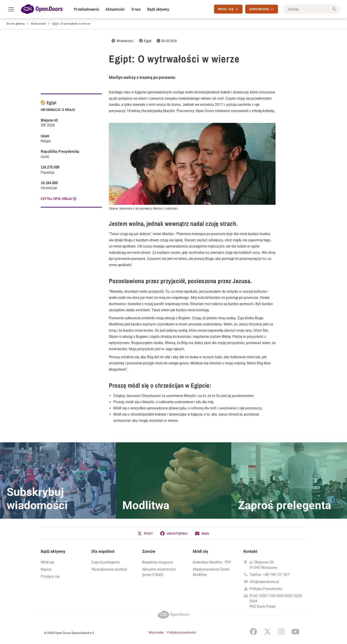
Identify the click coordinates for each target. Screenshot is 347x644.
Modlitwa (146, 505)
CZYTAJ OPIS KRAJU (56, 199)
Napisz (46, 569)
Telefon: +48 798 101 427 (269, 575)
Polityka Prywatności (266, 589)
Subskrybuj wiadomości (37, 499)
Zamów (149, 551)
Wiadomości (39, 24)
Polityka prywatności (181, 632)
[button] (145, 534)
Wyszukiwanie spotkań (109, 569)
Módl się (47, 562)
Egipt (148, 41)
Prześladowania (86, 9)
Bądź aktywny (158, 9)
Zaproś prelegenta (284, 505)
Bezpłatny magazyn (158, 562)
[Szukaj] (312, 9)
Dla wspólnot (103, 551)
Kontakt (250, 551)
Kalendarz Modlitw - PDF (212, 562)
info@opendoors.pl (264, 582)
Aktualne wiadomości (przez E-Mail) (159, 572)
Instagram (281, 632)
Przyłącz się (50, 576)
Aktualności (115, 9)
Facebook (253, 632)
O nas (136, 9)
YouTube (295, 632)
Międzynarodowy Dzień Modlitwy (211, 572)
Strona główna (16, 24)
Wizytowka (156, 632)
